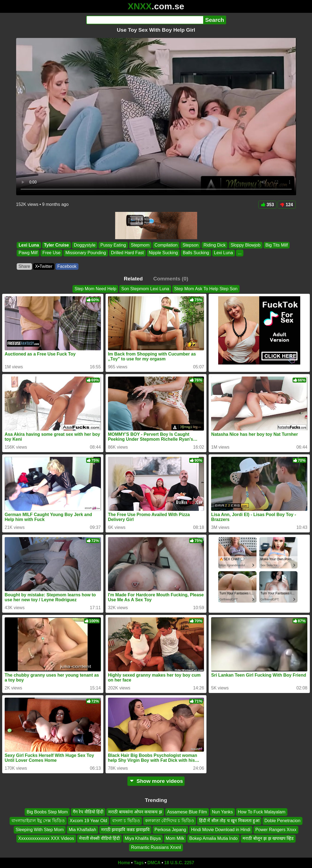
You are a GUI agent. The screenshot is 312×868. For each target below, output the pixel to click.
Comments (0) (171, 279)
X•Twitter (44, 266)
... (239, 253)
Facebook (67, 266)
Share (24, 266)
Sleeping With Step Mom (40, 830)
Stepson (190, 245)
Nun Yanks (222, 812)
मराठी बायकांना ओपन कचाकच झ (135, 812)
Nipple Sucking (163, 253)
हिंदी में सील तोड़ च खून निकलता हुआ (229, 821)
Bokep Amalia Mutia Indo (213, 838)
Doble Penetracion (282, 821)
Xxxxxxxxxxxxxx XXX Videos (46, 838)
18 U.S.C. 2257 (179, 863)
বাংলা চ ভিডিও (126, 821)
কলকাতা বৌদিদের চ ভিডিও (170, 821)
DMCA (154, 863)
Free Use (51, 253)
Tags (139, 863)
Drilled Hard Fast (127, 253)
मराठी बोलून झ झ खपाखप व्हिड (268, 838)
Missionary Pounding (86, 253)
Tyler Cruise (56, 245)
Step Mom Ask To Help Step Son (206, 289)
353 (267, 205)
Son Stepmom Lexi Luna (145, 289)
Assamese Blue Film (187, 812)
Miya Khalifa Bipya (143, 838)
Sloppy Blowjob (245, 245)
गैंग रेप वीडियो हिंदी (88, 812)
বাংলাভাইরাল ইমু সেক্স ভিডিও (38, 821)
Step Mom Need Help (95, 289)
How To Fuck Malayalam (262, 812)
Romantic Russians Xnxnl (156, 847)
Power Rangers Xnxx (276, 830)
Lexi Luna (29, 245)
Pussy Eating (113, 245)
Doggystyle (84, 245)
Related (133, 279)
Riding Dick (215, 245)
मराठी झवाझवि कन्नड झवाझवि (125, 830)
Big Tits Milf (276, 245)
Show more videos (156, 781)
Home (124, 863)
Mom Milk (175, 838)
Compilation (166, 245)
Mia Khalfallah (82, 830)
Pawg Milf (28, 253)
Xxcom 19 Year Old (88, 821)
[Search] (145, 20)
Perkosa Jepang (170, 830)
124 (287, 205)
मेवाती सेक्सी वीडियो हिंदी (99, 838)
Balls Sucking (196, 253)
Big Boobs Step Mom (47, 812)
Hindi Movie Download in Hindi (221, 830)
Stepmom (140, 245)
